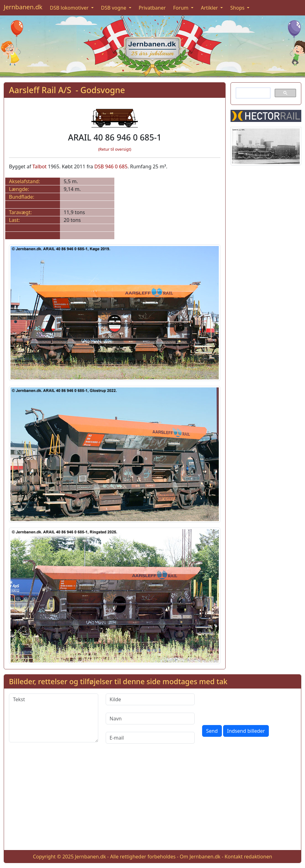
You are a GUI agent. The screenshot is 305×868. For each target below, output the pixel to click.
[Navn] (150, 719)
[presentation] (249, 706)
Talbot (40, 166)
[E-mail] (150, 738)
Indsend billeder (246, 731)
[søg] (252, 93)
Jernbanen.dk (23, 7)
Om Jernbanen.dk (200, 857)
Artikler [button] (210, 8)
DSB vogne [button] (114, 8)
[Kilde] (150, 699)
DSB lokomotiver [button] (70, 8)
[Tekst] (54, 718)
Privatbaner (152, 8)
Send (212, 731)
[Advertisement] (152, 802)
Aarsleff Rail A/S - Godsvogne (67, 90)
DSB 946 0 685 (111, 166)
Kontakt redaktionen (248, 857)
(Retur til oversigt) (115, 149)
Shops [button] (238, 8)
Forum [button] (181, 8)
